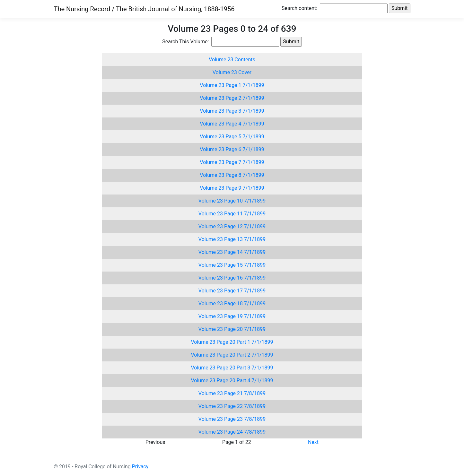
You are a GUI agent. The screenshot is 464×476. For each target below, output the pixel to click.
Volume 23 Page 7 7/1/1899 (232, 162)
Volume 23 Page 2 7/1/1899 (232, 98)
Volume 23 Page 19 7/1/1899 (232, 316)
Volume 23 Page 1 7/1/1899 (232, 85)
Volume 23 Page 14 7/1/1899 (232, 252)
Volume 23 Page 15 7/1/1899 (232, 265)
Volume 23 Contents (232, 60)
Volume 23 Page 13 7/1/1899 (232, 239)
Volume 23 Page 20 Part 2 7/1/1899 (232, 355)
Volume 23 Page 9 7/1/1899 (232, 188)
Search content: (300, 8)
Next (313, 442)
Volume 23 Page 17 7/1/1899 (232, 291)
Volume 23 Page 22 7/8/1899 (232, 406)
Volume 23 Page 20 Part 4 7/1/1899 (232, 381)
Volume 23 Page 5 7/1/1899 (232, 137)
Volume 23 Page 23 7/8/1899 (232, 419)
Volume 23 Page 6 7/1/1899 (232, 149)
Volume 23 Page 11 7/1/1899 (232, 214)
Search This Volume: (186, 42)
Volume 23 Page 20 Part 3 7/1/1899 (232, 368)
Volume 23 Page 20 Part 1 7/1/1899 (232, 342)
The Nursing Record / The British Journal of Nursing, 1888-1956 (144, 9)
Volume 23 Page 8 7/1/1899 (232, 175)
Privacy (140, 467)
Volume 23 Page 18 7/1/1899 (232, 303)
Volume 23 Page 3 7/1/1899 (232, 111)
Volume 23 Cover (232, 72)
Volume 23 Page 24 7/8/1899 (232, 432)
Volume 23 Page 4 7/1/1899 (232, 124)
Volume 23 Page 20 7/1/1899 (232, 329)
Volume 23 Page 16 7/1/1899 (232, 278)
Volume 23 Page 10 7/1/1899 (232, 201)
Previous (155, 442)
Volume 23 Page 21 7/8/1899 (232, 393)
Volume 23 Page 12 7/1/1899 (232, 226)
